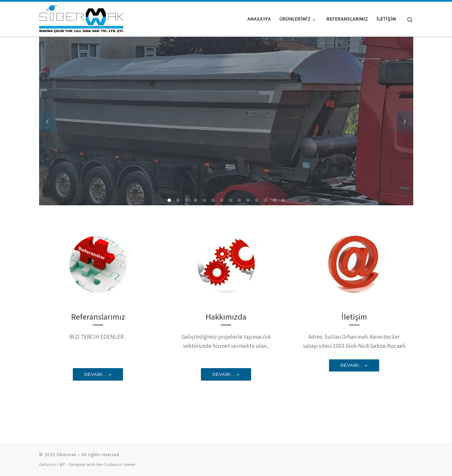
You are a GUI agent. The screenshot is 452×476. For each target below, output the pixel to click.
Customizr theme (119, 465)
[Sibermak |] (81, 18)
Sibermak (66, 455)
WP (62, 465)
